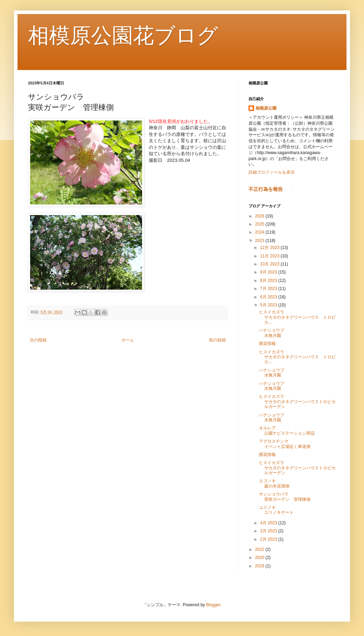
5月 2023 (269, 305)
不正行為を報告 (266, 189)
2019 (260, 566)
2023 (260, 241)
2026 (260, 216)
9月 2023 (269, 272)
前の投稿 (217, 340)
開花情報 (267, 344)
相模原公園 (266, 108)
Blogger (213, 605)
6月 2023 (269, 297)
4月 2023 (269, 523)
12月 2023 (270, 248)
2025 (260, 224)
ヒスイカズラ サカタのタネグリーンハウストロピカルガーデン (311, 402)
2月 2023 (269, 539)
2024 (260, 232)
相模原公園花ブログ (123, 36)
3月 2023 (269, 531)
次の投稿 (38, 340)
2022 (260, 549)
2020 (260, 558)
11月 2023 (270, 256)
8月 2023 (269, 281)
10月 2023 (270, 264)
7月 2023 (269, 289)
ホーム (128, 340)
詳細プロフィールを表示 (272, 172)
